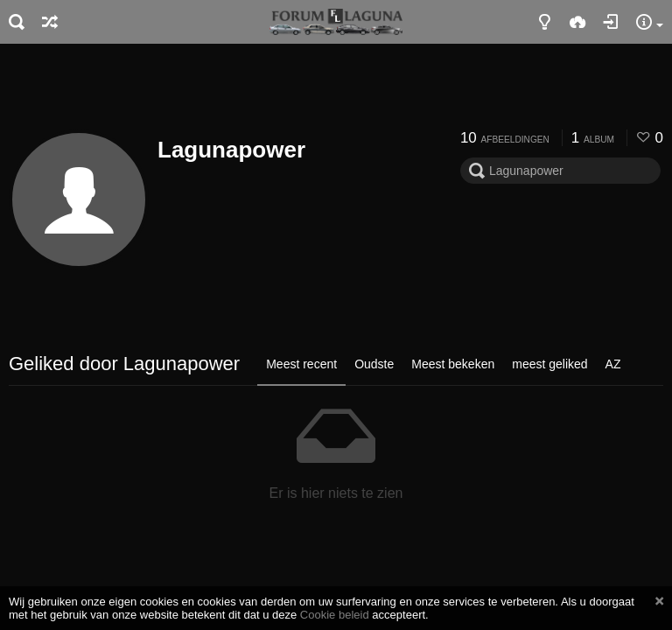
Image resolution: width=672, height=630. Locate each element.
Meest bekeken (453, 364)
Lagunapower (231, 150)
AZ (613, 364)
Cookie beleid (335, 615)
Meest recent (301, 364)
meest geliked (549, 364)
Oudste (374, 364)
